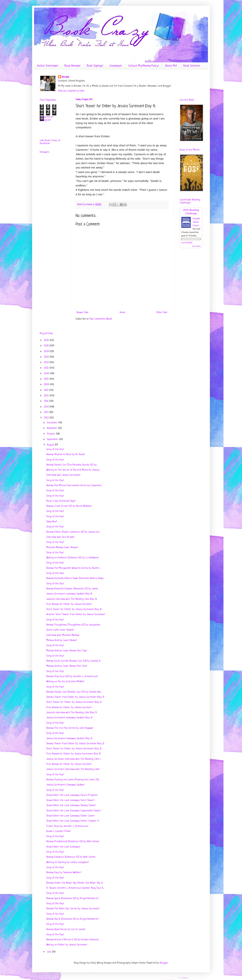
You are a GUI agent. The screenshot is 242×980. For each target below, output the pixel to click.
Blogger (164, 963)
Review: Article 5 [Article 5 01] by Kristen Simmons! (73, 940)
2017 (47, 390)
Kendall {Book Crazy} (196, 222)
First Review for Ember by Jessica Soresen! (69, 604)
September (53, 439)
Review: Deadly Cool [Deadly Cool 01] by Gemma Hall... (74, 692)
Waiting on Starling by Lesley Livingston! (67, 862)
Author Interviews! (48, 66)
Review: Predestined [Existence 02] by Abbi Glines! (73, 841)
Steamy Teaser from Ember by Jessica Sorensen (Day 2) (75, 744)
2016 (47, 396)
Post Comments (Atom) (101, 319)
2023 (47, 357)
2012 (47, 418)
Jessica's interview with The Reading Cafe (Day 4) (72, 599)
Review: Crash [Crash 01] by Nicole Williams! (69, 506)
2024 (47, 351)
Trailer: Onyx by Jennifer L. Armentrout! (67, 826)
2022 (47, 362)
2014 (47, 407)
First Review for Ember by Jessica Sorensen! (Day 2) (73, 754)
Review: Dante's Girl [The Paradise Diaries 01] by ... (72, 465)
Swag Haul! (52, 522)
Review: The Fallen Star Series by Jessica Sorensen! (73, 909)
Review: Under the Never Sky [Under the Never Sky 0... (75, 883)
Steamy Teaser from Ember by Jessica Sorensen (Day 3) (75, 697)
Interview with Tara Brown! (60, 537)
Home (123, 312)
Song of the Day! (55, 449)
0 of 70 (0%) (187, 243)
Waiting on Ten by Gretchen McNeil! (65, 682)
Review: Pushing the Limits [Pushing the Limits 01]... (73, 780)
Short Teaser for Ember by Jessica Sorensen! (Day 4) (74, 609)
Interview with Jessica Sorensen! (63, 475)
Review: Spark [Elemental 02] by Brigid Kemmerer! (73, 898)
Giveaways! (116, 66)
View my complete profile (71, 91)
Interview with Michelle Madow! (63, 635)
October (52, 434)
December (53, 423)
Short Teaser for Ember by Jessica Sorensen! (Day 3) (74, 702)
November (53, 428)
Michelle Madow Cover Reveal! (62, 547)
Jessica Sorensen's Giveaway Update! (65, 785)
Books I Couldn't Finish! (59, 831)
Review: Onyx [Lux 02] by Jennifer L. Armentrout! (72, 676)
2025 (47, 346)
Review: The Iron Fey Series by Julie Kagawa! (70, 728)
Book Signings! (95, 66)
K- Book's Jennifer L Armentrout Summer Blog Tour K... (75, 888)
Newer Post (83, 312)
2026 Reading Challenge (191, 211)
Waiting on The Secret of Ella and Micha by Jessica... (73, 470)
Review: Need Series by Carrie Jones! (66, 929)
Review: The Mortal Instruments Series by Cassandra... (74, 485)
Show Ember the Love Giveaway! (63, 847)
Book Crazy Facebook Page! (61, 501)
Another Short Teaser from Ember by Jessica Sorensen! (76, 614)
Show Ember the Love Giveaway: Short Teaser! (70, 800)
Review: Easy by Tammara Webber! (64, 873)
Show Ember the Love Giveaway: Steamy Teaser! (71, 805)
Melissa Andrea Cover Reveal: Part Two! (67, 651)
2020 (47, 374)
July (49, 952)
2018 (47, 384)
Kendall (66, 77)
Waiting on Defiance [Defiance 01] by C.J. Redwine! (73, 558)
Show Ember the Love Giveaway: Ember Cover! (71, 816)
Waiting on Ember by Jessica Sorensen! (67, 945)
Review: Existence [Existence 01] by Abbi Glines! (71, 857)
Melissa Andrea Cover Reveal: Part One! (67, 666)
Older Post (162, 312)
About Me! (171, 66)
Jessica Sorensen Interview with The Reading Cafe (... (74, 759)
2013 (47, 412)
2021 (47, 368)
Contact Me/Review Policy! (143, 66)
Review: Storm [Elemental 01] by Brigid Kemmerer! (73, 919)
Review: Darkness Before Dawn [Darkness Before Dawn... (75, 578)
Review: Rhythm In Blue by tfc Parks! (66, 454)
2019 (47, 379)
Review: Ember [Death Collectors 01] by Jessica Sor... (73, 532)
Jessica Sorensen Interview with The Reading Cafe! (73, 769)
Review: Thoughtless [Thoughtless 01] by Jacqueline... (73, 625)
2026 (47, 340)
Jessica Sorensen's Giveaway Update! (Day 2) (69, 738)
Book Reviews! (72, 66)
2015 (47, 401)
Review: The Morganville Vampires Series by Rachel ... (73, 568)
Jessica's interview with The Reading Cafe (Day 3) (72, 713)
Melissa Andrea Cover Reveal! (62, 640)
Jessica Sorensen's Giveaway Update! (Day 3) (69, 718)
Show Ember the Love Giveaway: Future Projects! (72, 795)
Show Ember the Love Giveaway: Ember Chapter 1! (73, 821)
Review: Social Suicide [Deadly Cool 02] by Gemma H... (74, 661)
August (51, 445)
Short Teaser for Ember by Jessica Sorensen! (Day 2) (74, 749)
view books (196, 246)
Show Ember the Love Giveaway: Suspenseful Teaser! (74, 811)
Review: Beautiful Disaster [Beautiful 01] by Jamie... (72, 589)
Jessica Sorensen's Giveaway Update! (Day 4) (69, 594)
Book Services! (192, 66)
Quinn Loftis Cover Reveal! (60, 630)
